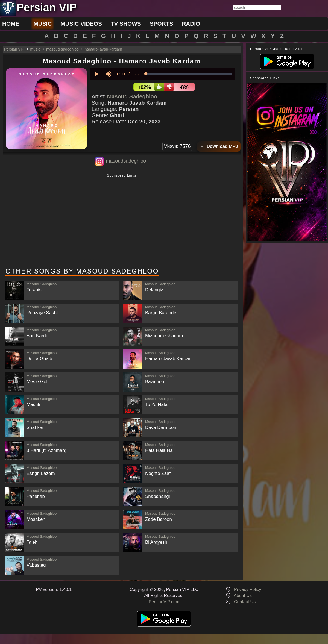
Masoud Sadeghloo (132, 96)
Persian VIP (14, 49)
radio (191, 24)
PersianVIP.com (164, 602)
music (43, 24)
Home (11, 24)
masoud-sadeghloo (62, 49)
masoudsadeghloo (126, 161)
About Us (243, 596)
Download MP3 (219, 146)
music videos (81, 24)
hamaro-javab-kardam (103, 49)
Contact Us (245, 602)
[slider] (189, 74)
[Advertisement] (122, 221)
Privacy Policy (248, 589)
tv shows (126, 24)
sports (162, 24)
